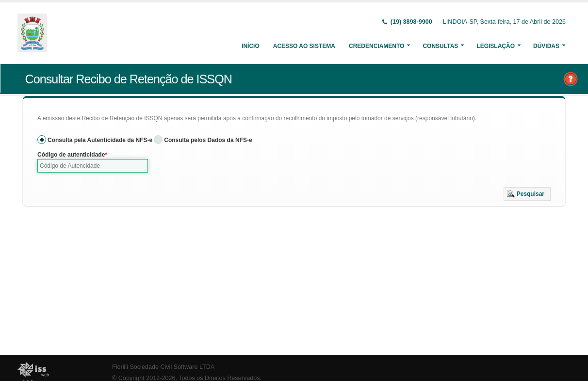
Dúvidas (546, 46)
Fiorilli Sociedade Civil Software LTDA (163, 367)
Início (251, 46)
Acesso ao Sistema (304, 46)
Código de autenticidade (71, 155)
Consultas (440, 46)
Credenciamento (376, 46)
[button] (527, 194)
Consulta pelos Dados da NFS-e (208, 140)
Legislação (496, 46)
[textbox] (93, 166)
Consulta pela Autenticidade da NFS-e (100, 140)
